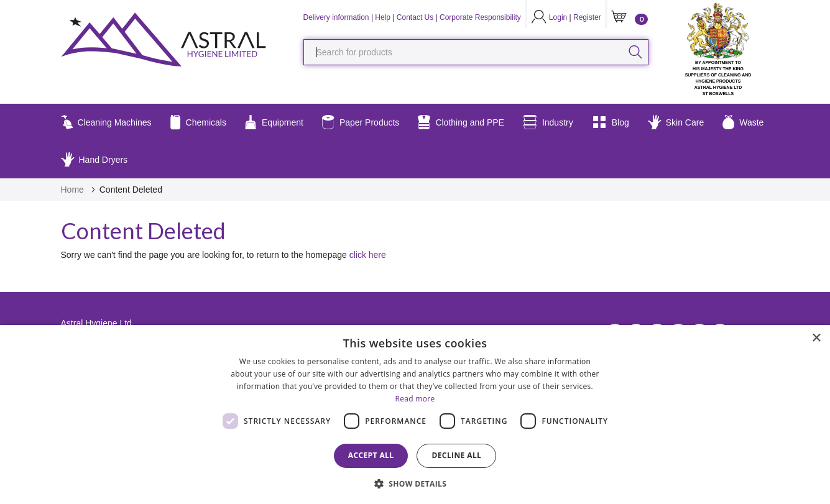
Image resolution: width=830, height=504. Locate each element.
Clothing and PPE (461, 122)
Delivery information (336, 17)
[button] (415, 483)
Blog (611, 122)
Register (587, 17)
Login (558, 17)
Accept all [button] (371, 455)
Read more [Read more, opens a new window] (415, 399)
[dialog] (415, 415)
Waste (743, 122)
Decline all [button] (456, 455)
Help (383, 17)
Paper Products (361, 122)
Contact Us (415, 17)
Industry (548, 122)
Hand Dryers (95, 160)
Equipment (274, 122)
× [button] (816, 338)
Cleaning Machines (106, 122)
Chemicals (198, 122)
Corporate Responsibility (480, 17)
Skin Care (676, 122)
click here (368, 255)
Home (72, 190)
